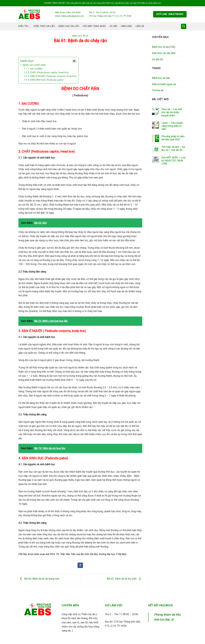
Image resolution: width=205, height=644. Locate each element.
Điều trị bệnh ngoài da (164, 84)
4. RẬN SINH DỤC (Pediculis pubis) (46, 80)
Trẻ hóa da (158, 90)
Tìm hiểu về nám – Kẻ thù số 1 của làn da (173, 148)
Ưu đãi (113, 26)
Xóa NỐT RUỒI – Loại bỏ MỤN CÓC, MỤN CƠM (174, 161)
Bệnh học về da (80, 36)
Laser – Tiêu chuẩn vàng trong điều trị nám (172, 126)
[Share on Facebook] (80, 565)
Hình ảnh (126, 26)
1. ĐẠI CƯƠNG (35, 69)
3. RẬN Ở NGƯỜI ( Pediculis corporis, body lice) (52, 76)
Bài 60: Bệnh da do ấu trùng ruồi (39, 579)
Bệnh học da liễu (69, 26)
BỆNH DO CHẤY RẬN (34, 65)
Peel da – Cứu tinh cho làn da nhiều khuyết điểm (172, 112)
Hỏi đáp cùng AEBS (94, 26)
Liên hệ (140, 26)
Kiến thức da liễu (44, 26)
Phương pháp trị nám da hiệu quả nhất (173, 138)
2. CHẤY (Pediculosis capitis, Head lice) (48, 73)
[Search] (184, 26)
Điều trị (24, 26)
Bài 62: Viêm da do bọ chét (124, 579)
